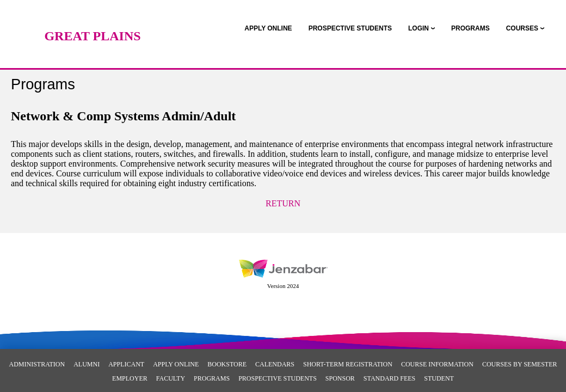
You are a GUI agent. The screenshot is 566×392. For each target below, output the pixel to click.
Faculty (171, 378)
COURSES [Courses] (522, 28)
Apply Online (176, 364)
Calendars (275, 364)
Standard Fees (389, 378)
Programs (212, 378)
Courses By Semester (520, 364)
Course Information (437, 364)
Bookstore (227, 364)
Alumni (87, 364)
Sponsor (340, 378)
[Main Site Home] (93, 19)
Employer (130, 378)
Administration (37, 364)
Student (439, 378)
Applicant (126, 364)
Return (283, 203)
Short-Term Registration (348, 364)
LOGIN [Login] (419, 28)
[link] (268, 28)
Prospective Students (278, 378)
